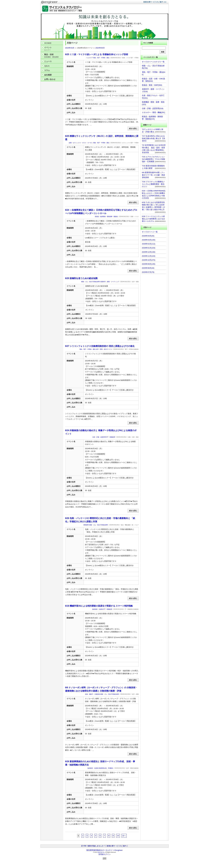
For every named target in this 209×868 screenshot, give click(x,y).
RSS (104, 858)
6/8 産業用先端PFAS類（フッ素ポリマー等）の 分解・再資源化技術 (154, 175)
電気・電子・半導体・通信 (101, 58)
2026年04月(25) (148, 236)
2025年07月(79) (148, 272)
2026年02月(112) (149, 244)
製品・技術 (53, 56)
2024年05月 (100, 48)
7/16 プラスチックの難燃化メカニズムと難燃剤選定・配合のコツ (153, 184)
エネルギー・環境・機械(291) (154, 112)
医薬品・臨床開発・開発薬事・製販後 (106, 216)
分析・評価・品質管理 (99, 437)
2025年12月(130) (149, 252)
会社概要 (48, 75)
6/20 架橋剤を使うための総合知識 (81, 278)
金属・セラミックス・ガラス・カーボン (81, 143)
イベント (53, 49)
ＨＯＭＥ (48, 43)
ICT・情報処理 (111, 437)
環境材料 (86, 525)
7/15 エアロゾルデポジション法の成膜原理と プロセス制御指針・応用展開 (154, 159)
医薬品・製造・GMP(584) (152, 85)
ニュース (48, 61)
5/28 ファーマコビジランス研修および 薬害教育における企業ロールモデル (154, 219)
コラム (47, 70)
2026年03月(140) (149, 240)
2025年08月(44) (148, 268)
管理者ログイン (104, 854)
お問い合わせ (50, 79)
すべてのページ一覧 (150, 232)
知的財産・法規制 (97, 609)
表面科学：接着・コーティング (110, 282)
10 (118, 836)
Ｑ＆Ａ (47, 66)
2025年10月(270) (149, 260)
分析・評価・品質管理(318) (153, 108)
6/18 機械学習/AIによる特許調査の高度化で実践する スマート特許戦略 (99, 606)
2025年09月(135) (149, 264)
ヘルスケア (89, 58)
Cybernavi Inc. (101, 852)
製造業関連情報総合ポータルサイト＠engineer (105, 850)
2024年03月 (70, 48)
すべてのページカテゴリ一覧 (153, 62)
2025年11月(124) (149, 256)
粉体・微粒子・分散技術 (93, 694)
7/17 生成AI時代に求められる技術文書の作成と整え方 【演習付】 (154, 138)
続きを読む (133, 128)
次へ (124, 836)
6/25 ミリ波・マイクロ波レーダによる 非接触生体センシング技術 (97, 54)
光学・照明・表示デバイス (104, 349)
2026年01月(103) (149, 248)
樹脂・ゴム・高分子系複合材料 (91, 282)
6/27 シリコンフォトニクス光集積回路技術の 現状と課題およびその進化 (100, 346)
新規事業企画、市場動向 (106, 768)
